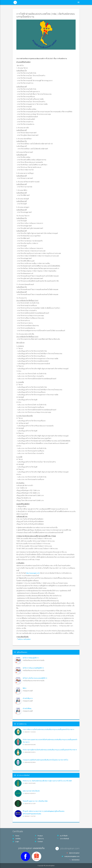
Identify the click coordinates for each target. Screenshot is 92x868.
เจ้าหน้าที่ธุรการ (28, 698)
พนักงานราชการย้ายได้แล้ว (31, 791)
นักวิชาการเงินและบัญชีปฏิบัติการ (33, 668)
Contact (39, 842)
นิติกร (25, 688)
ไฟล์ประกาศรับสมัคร (24, 639)
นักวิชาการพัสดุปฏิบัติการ (31, 658)
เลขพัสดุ (16, 839)
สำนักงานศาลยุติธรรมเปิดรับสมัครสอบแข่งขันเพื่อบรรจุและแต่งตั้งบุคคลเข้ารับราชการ (50, 750)
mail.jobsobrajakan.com (72, 856)
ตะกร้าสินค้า (62, 836)
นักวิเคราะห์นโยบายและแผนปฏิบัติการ (35, 678)
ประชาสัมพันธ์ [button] (49, 2)
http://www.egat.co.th (33, 573)
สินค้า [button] (59, 2)
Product (39, 836)
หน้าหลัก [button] (39, 2)
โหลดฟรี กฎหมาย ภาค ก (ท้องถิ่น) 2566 (35, 801)
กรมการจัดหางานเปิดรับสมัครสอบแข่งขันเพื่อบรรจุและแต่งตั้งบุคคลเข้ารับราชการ (48, 729)
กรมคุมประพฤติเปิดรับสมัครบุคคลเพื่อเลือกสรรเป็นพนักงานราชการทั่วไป (45, 760)
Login (16, 842)
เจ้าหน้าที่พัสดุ (27, 709)
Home (16, 836)
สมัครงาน (39, 839)
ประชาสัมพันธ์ (63, 839)
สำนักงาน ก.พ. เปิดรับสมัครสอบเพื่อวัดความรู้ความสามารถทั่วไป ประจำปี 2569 (47, 781)
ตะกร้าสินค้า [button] (69, 2)
